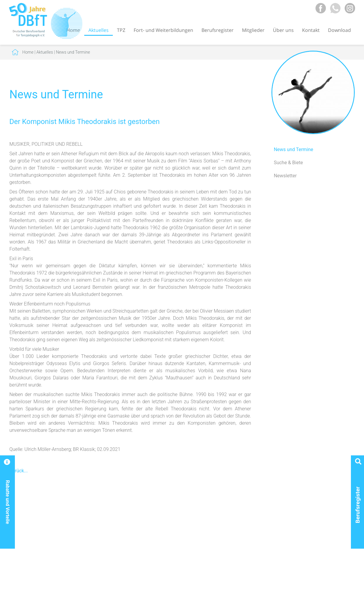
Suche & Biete (288, 163)
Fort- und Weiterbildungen (163, 30)
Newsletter (285, 176)
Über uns (283, 30)
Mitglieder (253, 30)
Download (339, 30)
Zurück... (19, 471)
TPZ (121, 30)
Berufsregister (218, 30)
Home (28, 52)
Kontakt (311, 30)
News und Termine (73, 52)
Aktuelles (99, 30)
